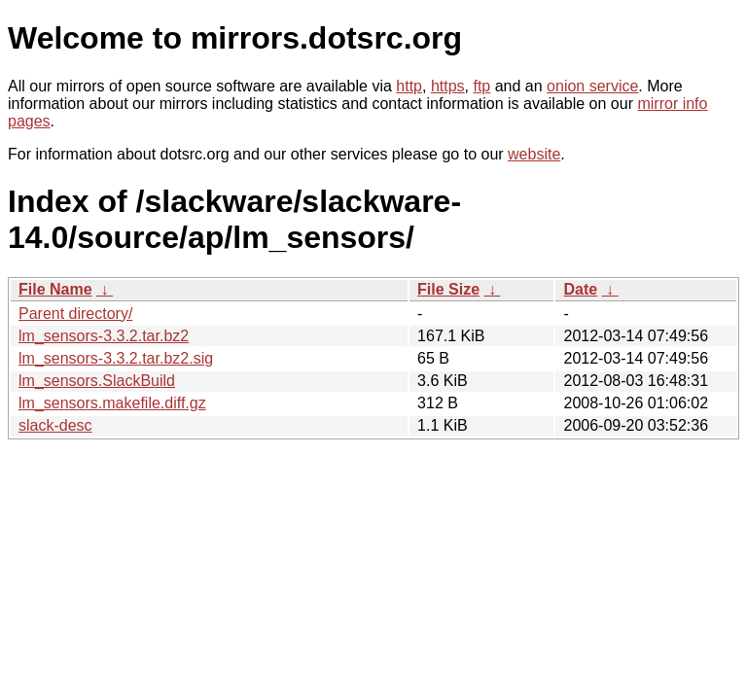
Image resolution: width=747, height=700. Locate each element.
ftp (481, 86)
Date (580, 289)
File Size (448, 289)
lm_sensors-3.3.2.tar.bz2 (104, 336)
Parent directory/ (75, 314)
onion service (592, 86)
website (534, 154)
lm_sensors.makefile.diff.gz (112, 403)
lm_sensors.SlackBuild (97, 381)
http (409, 86)
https (448, 86)
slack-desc (55, 425)
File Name (55, 289)
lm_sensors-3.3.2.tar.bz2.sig (116, 358)
